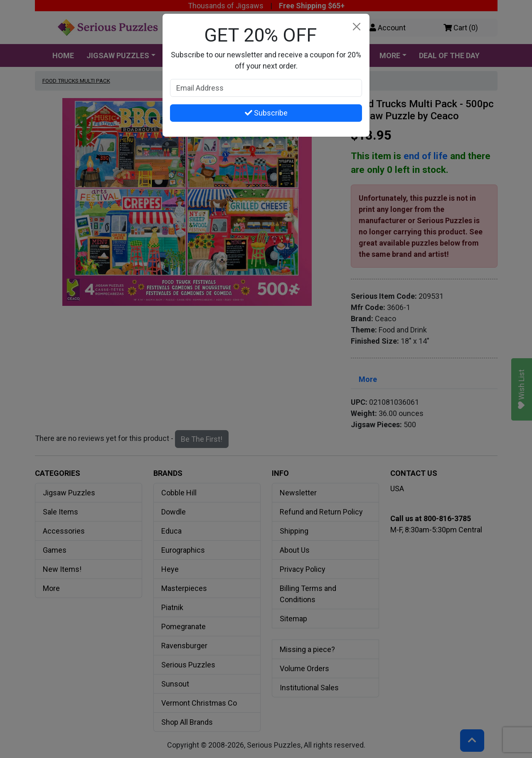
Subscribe (266, 113)
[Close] (356, 27)
